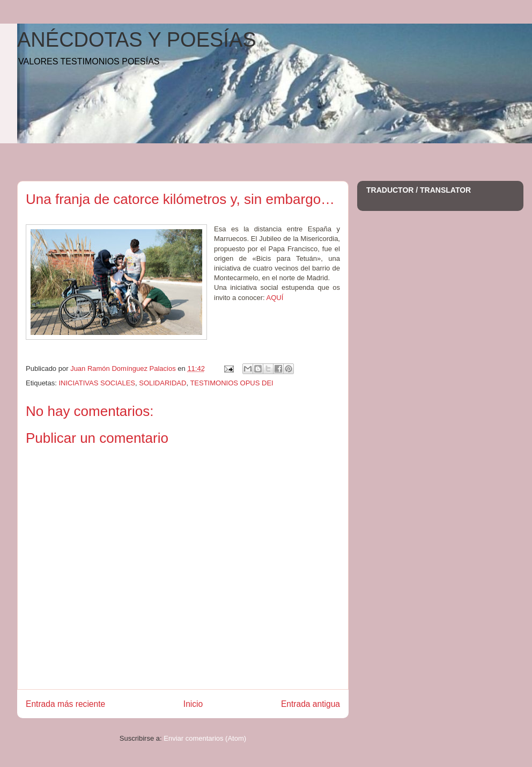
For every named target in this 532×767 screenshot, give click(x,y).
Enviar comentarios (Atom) (205, 738)
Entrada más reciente (65, 704)
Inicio (193, 704)
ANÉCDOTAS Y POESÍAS (137, 40)
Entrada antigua (311, 704)
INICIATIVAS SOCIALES (97, 383)
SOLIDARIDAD (162, 383)
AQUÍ (275, 298)
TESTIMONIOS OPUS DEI (231, 383)
